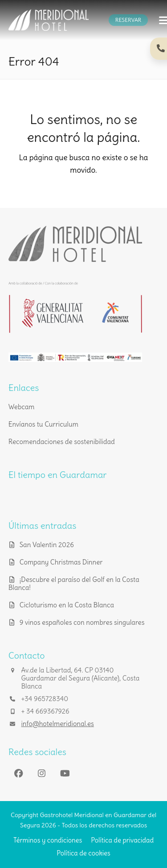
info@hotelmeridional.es (58, 724)
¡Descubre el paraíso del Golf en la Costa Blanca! (74, 584)
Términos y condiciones (48, 840)
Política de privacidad (122, 840)
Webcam (22, 407)
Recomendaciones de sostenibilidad (62, 442)
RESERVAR (128, 20)
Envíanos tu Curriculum (43, 424)
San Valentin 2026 (47, 545)
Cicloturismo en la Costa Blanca (67, 605)
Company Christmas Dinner (61, 562)
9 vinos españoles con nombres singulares (82, 622)
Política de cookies (83, 853)
